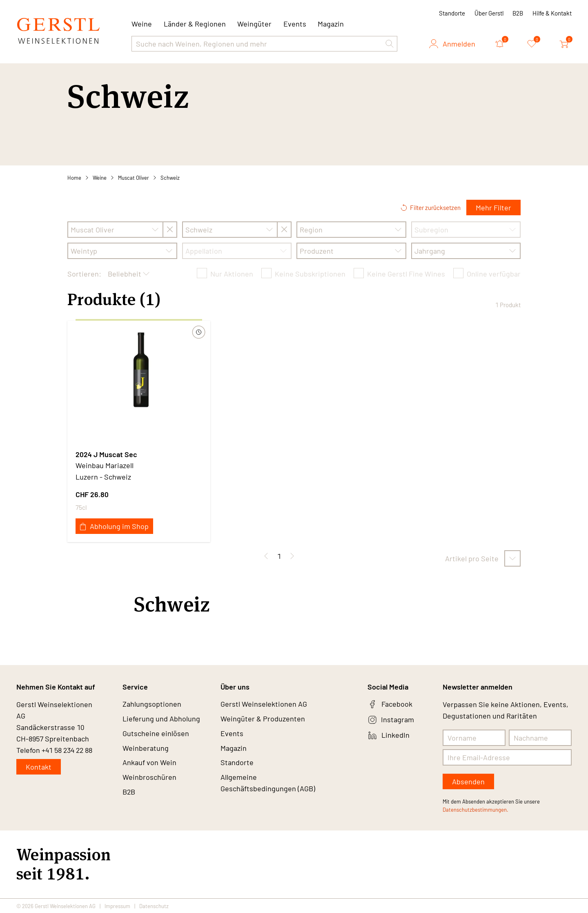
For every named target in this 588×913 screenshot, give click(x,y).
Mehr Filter (493, 208)
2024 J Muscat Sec (106, 454)
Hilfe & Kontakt (552, 13)
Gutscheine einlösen (156, 734)
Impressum (117, 906)
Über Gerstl (489, 13)
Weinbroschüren (149, 778)
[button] (390, 44)
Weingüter (254, 24)
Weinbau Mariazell (105, 465)
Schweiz (170, 178)
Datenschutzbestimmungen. (476, 810)
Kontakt (39, 767)
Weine (100, 178)
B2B (518, 13)
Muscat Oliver (134, 178)
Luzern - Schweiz (103, 477)
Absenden (468, 781)
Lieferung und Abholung (161, 719)
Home (74, 178)
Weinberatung (146, 748)
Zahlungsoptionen (152, 704)
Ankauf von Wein (149, 763)
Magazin (331, 24)
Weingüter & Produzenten (263, 719)
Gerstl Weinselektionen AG (264, 704)
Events (295, 24)
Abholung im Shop (114, 526)
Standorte (452, 13)
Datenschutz (154, 906)
